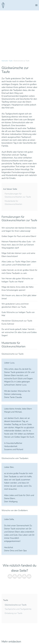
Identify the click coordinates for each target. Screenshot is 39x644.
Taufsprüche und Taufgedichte (18, 609)
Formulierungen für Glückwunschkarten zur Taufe (18, 195)
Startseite (5, 61)
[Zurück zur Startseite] (3, 5)
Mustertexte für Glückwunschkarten (13, 203)
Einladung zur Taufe (13, 613)
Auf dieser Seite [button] (10, 189)
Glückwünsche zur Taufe (16, 605)
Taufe (11, 61)
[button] (36, 5)
